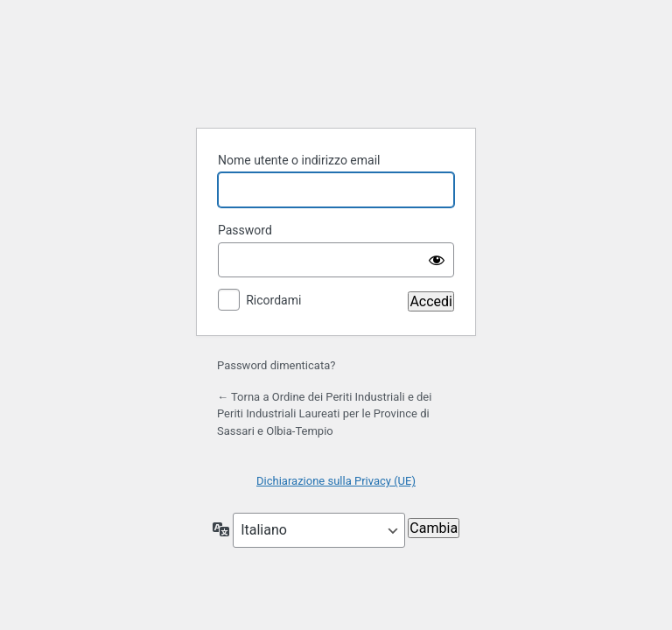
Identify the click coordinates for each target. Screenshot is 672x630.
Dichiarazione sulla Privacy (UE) (336, 481)
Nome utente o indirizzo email (299, 160)
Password (245, 230)
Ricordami (273, 300)
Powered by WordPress (336, 70)
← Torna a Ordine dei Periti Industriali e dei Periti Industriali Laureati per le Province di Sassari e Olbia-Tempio (324, 414)
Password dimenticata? (276, 365)
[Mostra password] (437, 260)
